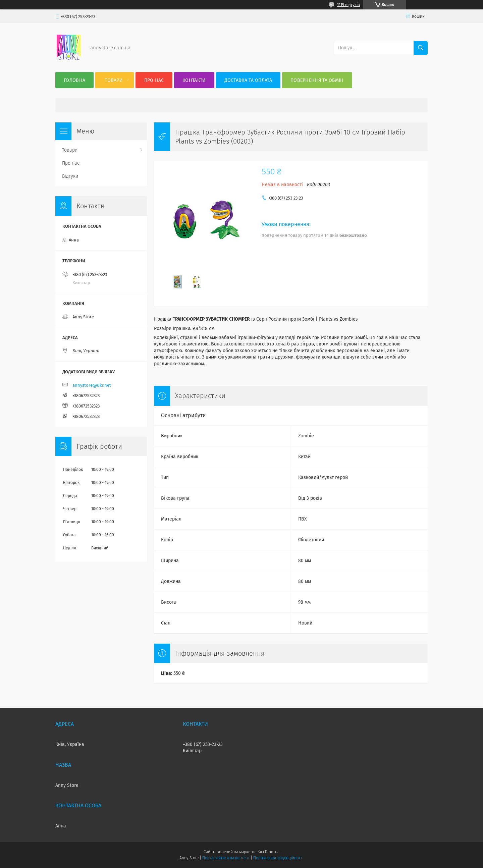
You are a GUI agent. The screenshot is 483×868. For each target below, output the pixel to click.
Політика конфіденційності (278, 858)
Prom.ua (272, 852)
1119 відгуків (348, 5)
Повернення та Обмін (317, 80)
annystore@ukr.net (92, 385)
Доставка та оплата (248, 80)
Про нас (154, 80)
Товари (114, 80)
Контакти (194, 80)
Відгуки (70, 176)
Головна (74, 80)
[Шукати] (421, 48)
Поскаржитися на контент (226, 858)
